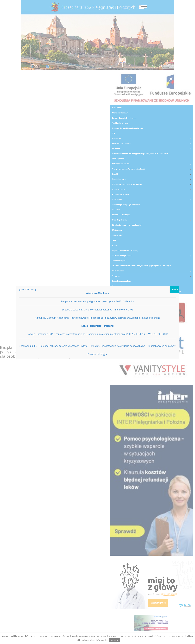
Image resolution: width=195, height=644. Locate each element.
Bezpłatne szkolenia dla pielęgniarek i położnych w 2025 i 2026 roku (97, 301)
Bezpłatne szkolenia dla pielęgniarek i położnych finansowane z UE (97, 310)
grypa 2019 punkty (27, 289)
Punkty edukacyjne (97, 354)
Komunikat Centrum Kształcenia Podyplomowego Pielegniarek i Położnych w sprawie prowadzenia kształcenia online (98, 318)
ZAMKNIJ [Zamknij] (174, 289)
